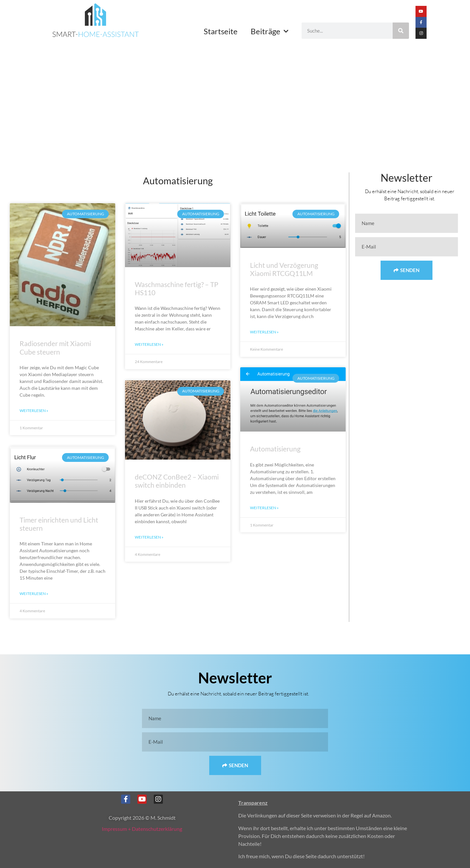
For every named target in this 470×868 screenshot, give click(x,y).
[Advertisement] (235, 91)
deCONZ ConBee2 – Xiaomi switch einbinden (177, 481)
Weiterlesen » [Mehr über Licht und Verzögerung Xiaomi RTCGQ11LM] (264, 332)
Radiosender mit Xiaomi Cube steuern (55, 347)
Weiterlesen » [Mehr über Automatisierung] (264, 508)
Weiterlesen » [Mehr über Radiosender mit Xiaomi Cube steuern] (34, 411)
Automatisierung (275, 450)
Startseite (221, 31)
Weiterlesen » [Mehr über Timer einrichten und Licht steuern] (34, 594)
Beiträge (270, 31)
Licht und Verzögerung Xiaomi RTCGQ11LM (284, 269)
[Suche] (401, 31)
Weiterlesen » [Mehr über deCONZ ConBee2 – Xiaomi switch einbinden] (149, 537)
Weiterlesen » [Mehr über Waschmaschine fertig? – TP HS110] (149, 344)
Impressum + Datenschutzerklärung (142, 829)
